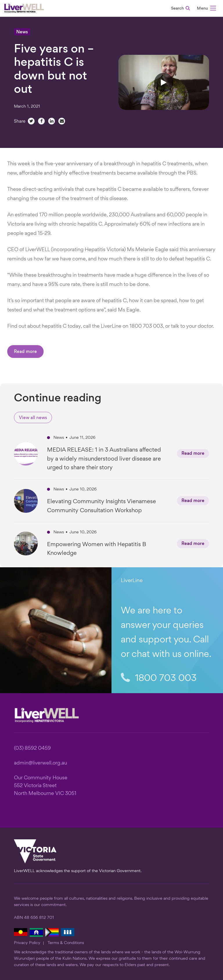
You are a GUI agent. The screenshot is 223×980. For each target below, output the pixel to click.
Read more (25, 352)
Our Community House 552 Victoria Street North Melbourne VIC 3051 (45, 786)
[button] (206, 9)
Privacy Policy (27, 943)
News (22, 32)
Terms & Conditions (66, 943)
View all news (33, 418)
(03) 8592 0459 (32, 748)
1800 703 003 (159, 678)
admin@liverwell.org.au (41, 763)
